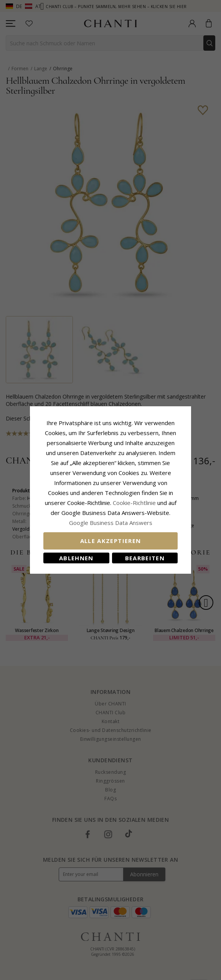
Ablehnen (76, 558)
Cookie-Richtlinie (134, 503)
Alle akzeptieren (111, 541)
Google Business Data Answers (111, 523)
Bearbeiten (145, 558)
